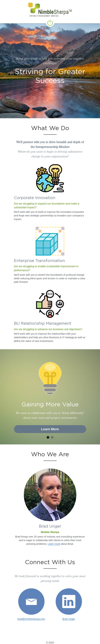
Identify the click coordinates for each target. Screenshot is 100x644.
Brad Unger (69, 619)
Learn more (54, 544)
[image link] (31, 602)
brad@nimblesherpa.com (31, 619)
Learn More (50, 429)
